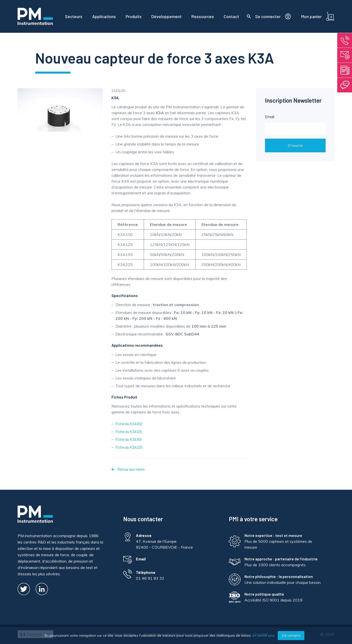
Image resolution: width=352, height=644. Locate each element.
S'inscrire (295, 145)
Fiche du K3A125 (129, 431)
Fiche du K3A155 (129, 439)
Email (295, 124)
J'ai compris (291, 635)
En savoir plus (264, 635)
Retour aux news (128, 469)
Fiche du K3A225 (129, 447)
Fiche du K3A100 (129, 424)
